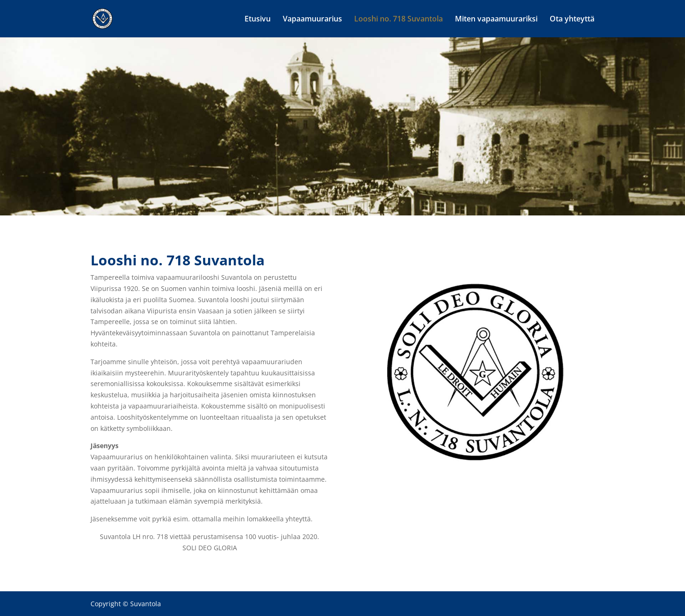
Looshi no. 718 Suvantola (398, 20)
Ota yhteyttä (572, 20)
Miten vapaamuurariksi (496, 20)
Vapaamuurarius (312, 20)
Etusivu (258, 20)
